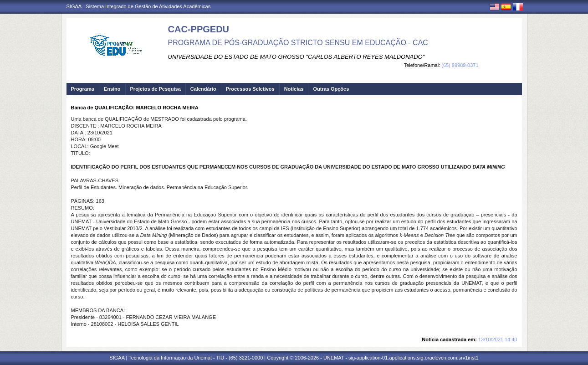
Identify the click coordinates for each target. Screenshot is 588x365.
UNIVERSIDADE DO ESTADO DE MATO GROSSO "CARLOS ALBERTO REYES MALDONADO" (297, 57)
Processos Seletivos (250, 89)
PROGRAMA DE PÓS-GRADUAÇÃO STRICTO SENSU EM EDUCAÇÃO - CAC (298, 43)
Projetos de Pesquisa (156, 89)
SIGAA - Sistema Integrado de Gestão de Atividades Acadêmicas (139, 6)
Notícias (294, 89)
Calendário (203, 89)
